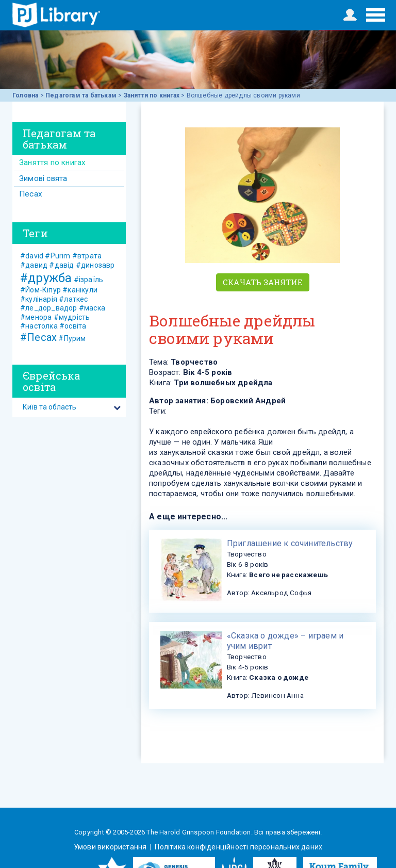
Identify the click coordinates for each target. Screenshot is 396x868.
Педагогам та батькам (81, 95)
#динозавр (95, 265)
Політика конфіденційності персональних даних (238, 847)
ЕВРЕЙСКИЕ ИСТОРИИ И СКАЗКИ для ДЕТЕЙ (56, 15)
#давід (61, 265)
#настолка (39, 326)
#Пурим (72, 338)
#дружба (46, 278)
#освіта (73, 326)
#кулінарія (39, 299)
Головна (25, 95)
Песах (31, 194)
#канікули (80, 290)
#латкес (73, 299)
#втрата (87, 256)
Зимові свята (43, 178)
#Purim (57, 256)
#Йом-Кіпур (40, 290)
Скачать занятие (263, 282)
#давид (34, 265)
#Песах (38, 337)
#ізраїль (89, 280)
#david (32, 256)
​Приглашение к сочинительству (290, 543)
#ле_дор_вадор (49, 308)
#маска (92, 308)
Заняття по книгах (152, 95)
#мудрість (72, 317)
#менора (36, 317)
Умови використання (111, 847)
